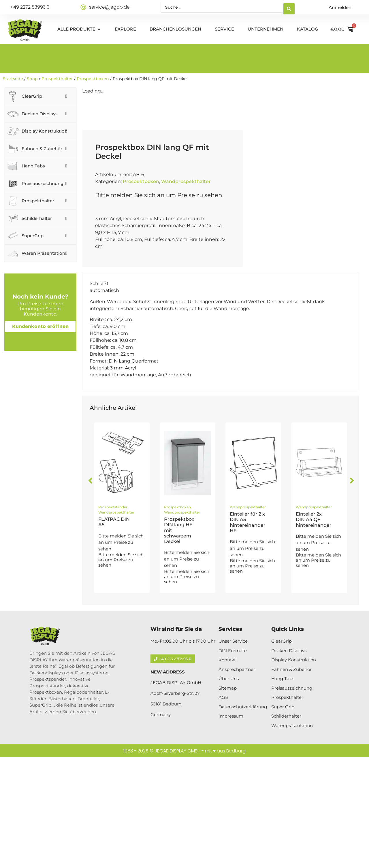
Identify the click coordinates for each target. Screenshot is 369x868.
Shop (32, 79)
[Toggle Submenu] (66, 96)
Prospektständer (113, 618)
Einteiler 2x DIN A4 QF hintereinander (314, 630)
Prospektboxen (93, 79)
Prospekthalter (57, 79)
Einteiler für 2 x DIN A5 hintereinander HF (248, 633)
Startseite (13, 79)
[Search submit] (289, 7)
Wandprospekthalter (186, 292)
